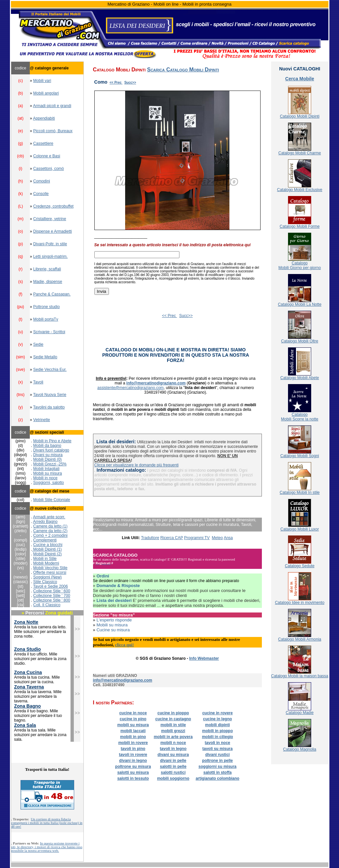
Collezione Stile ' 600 (52, 591)
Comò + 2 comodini (50, 535)
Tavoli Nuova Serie (50, 395)
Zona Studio (28, 649)
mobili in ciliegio (218, 737)
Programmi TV (197, 538)
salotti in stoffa (217, 772)
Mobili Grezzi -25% (50, 464)
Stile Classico (45, 582)
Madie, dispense (48, 282)
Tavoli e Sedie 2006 (50, 586)
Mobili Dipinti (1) (47, 549)
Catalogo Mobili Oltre (300, 341)
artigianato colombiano (218, 778)
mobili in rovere (133, 743)
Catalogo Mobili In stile (300, 493)
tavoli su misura (217, 749)
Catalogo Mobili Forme (300, 226)
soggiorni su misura (218, 767)
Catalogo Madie (300, 713)
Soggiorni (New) (47, 577)
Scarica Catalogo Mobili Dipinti (183, 70)
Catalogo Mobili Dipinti (299, 116)
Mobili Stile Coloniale (51, 500)
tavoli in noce (218, 743)
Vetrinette (42, 420)
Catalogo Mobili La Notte (299, 304)
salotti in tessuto (133, 778)
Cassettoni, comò (48, 169)
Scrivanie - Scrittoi (49, 332)
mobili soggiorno (173, 778)
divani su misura (173, 755)
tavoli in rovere (133, 755)
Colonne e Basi (47, 156)
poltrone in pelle (218, 761)
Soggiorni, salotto (48, 483)
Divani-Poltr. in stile (50, 244)
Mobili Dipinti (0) (47, 459)
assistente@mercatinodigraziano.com (130, 388)
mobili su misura (133, 725)
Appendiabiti (44, 118)
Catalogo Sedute (299, 566)
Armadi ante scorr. (49, 517)
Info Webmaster (204, 658)
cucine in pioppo (173, 713)
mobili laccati (133, 731)
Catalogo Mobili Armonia (300, 639)
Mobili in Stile (45, 559)
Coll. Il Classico (47, 605)
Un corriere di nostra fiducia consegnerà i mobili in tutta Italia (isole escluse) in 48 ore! (47, 823)
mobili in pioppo (218, 731)
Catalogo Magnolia (300, 749)
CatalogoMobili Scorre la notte (300, 417)
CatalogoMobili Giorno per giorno (300, 265)
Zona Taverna (29, 687)
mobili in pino (133, 737)
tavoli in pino (133, 749)
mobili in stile (173, 725)
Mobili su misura (48, 473)
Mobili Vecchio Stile (50, 568)
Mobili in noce (45, 478)
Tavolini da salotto (49, 407)
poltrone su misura (133, 767)
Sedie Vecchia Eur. (50, 370)
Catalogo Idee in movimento (299, 603)
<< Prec (116, 82)
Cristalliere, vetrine (49, 219)
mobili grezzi (173, 731)
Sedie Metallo (45, 357)
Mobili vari (42, 81)
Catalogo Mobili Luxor (300, 529)
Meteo (217, 538)
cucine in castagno (173, 719)
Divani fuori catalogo (51, 450)
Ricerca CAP (171, 538)
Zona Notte (26, 622)
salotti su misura (133, 772)
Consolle (41, 194)
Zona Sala (25, 725)
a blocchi (54, 545)
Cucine (40, 545)
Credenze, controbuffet (53, 206)
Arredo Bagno (45, 522)
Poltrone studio (46, 307)
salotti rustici (173, 772)
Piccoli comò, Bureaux (53, 131)
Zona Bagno (28, 706)
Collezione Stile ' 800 (52, 600)
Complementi (45, 540)
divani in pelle (173, 761)
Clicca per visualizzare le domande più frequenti (137, 465)
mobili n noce (173, 743)
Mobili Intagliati (46, 469)
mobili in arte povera (173, 737)
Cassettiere (43, 143)
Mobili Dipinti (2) (47, 554)
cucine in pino (133, 719)
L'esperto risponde (114, 620)
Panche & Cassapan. (52, 294)
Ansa (228, 538)
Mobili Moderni (46, 563)
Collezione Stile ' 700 (52, 596)
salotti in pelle (173, 767)
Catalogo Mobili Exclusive (300, 190)
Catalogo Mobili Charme (300, 153)
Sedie (38, 344)
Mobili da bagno (47, 446)
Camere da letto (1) (50, 526)
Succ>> (130, 82)
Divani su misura (48, 455)
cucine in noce (133, 713)
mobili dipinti (218, 725)
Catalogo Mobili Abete (300, 378)
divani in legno (133, 761)
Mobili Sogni (308, 456)
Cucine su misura (113, 630)
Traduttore (150, 538)
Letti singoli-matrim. (50, 256)
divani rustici (218, 755)
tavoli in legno (173, 749)
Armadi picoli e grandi (52, 106)
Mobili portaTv (46, 319)
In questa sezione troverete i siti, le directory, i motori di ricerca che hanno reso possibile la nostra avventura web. (47, 847)
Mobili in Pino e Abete (52, 441)
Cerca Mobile (300, 79)
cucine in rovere (218, 713)
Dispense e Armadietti (52, 231)
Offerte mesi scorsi (50, 572)
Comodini (42, 181)
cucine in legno (217, 719)
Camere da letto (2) (50, 531)
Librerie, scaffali (47, 269)
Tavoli (38, 382)
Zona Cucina (28, 672)
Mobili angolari (46, 93)
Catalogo (289, 456)
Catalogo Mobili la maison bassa (300, 676)
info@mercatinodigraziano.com (156, 383)
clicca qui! (125, 645)
